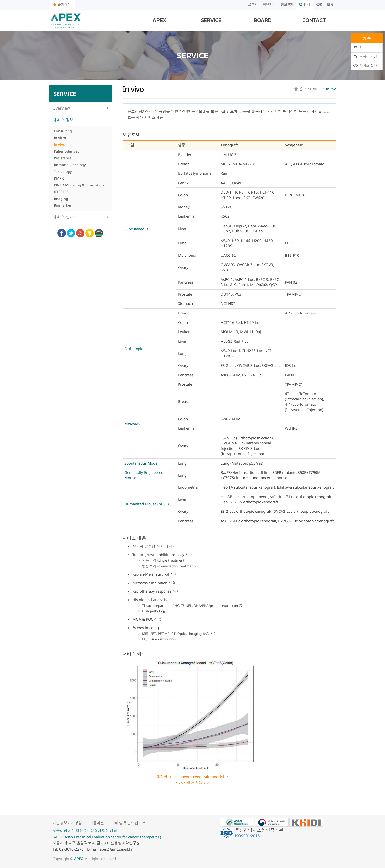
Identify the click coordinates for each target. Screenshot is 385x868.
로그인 (253, 5)
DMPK (59, 178)
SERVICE (211, 20)
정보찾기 (287, 5)
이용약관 (97, 823)
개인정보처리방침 (67, 823)
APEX (159, 20)
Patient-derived (67, 151)
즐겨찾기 (62, 5)
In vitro (60, 138)
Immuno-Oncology (70, 165)
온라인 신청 (365, 57)
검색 (305, 5)
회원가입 (269, 5)
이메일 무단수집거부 (129, 823)
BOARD (263, 20)
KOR (319, 5)
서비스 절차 (63, 217)
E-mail (361, 48)
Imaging (61, 199)
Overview (61, 108)
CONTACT (314, 20)
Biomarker (63, 205)
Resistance (63, 158)
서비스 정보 (63, 120)
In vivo (60, 145)
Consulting (63, 131)
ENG (330, 5)
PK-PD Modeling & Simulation (79, 185)
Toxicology (63, 172)
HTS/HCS (61, 192)
